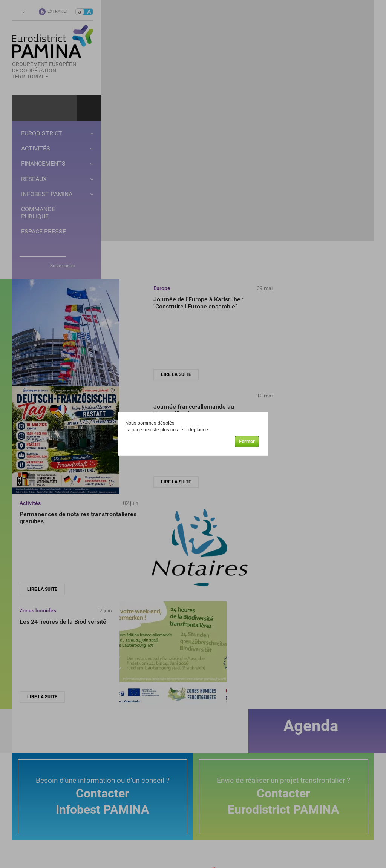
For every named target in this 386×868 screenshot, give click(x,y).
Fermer (247, 442)
